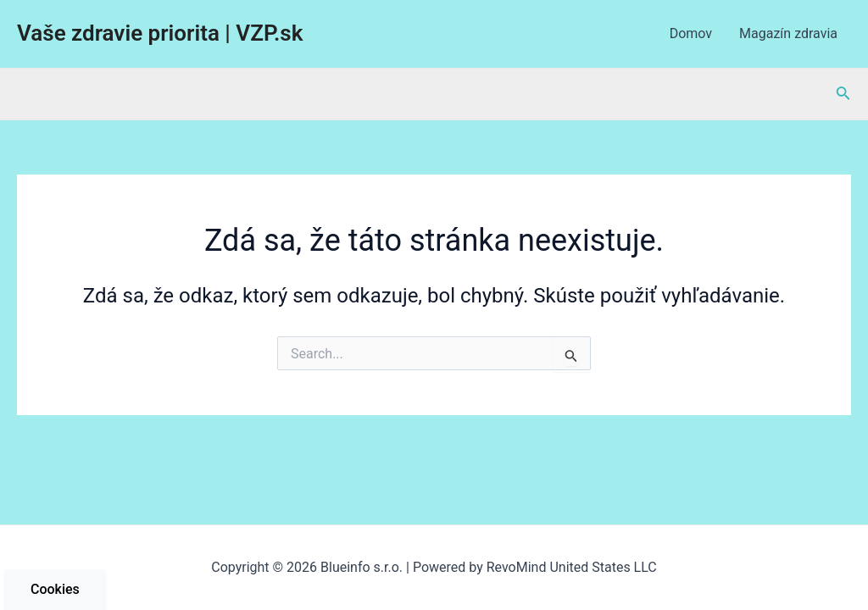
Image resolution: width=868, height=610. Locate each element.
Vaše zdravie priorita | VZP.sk (160, 33)
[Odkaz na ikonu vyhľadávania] (843, 94)
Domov (691, 33)
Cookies (55, 589)
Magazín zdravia (788, 33)
